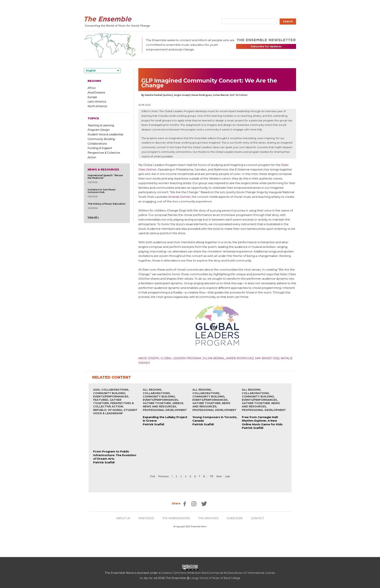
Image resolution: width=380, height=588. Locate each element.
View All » (93, 217)
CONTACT (260, 518)
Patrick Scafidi (104, 462)
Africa (91, 88)
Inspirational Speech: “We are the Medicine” (105, 177)
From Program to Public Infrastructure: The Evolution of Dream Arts (115, 455)
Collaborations (97, 144)
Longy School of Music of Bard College (215, 578)
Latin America (97, 102)
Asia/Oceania (96, 93)
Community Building (101, 139)
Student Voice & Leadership (105, 134)
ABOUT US (120, 518)
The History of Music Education (107, 204)
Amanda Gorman (180, 197)
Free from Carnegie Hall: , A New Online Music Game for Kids (262, 421)
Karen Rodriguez (245, 358)
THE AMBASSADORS (176, 518)
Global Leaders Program (183, 358)
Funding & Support (100, 148)
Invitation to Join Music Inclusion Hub (102, 191)
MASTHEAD (145, 518)
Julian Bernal (217, 358)
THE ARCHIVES (210, 518)
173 (213, 476)
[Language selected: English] (102, 71)
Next (221, 476)
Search (288, 21)
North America (97, 106)
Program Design (99, 130)
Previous (162, 476)
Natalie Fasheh (151, 363)
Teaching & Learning (101, 125)
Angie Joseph (149, 358)
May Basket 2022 (273, 358)
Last (230, 476)
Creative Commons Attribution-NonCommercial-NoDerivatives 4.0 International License (218, 573)
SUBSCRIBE (237, 518)
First (150, 476)
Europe (92, 97)
